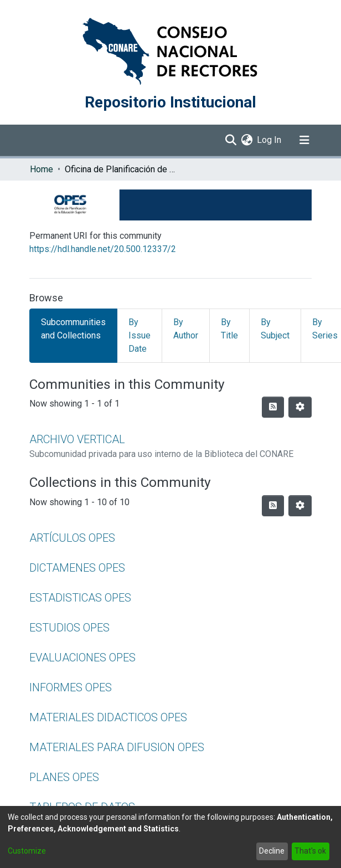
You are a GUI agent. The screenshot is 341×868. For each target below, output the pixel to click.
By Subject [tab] (275, 329)
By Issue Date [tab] (139, 335)
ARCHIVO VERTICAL (77, 439)
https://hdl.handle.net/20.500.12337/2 (103, 249)
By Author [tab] (186, 329)
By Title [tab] (229, 329)
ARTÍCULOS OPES (72, 538)
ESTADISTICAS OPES (80, 598)
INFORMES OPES (71, 687)
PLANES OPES (64, 777)
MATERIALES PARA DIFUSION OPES (117, 747)
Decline (272, 851)
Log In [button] (270, 140)
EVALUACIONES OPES (82, 658)
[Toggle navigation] (304, 140)
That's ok (310, 851)
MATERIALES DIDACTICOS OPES (108, 717)
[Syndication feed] (273, 407)
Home (42, 169)
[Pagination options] (300, 407)
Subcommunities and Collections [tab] (73, 329)
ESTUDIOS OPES (69, 628)
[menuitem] (247, 140)
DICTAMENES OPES (77, 568)
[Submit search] (231, 140)
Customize (27, 851)
